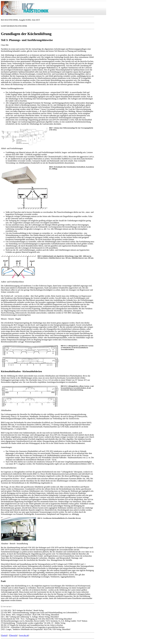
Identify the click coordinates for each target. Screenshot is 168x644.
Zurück (4, 635)
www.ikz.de (24, 635)
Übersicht (13, 635)
